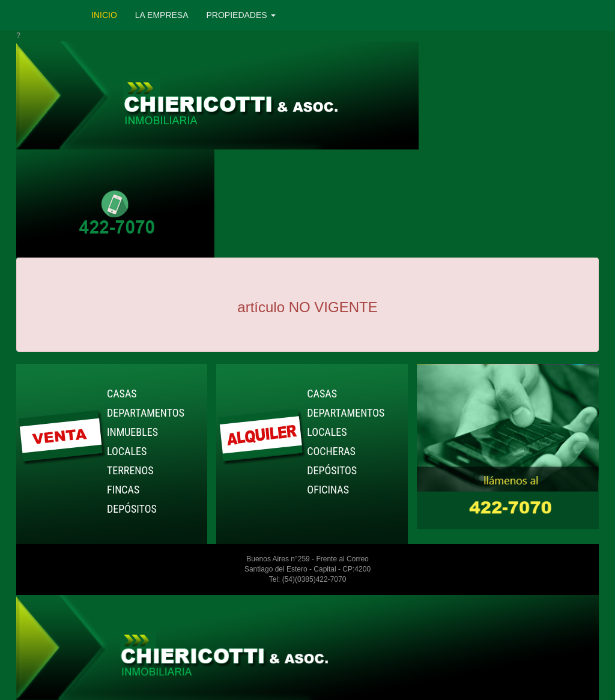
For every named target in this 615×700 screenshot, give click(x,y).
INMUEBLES (132, 432)
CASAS (122, 394)
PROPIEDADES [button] (241, 15)
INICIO (104, 15)
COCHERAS (331, 451)
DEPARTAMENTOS (146, 413)
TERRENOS (130, 470)
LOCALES (127, 451)
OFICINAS (328, 490)
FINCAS (123, 490)
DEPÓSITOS (132, 509)
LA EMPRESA (162, 15)
